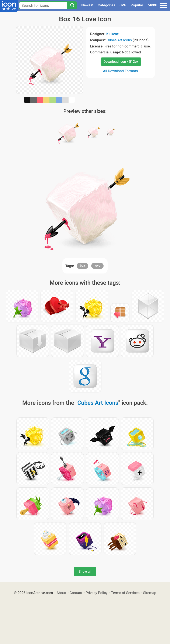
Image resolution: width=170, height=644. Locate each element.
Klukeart (113, 34)
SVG (123, 5)
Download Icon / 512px (121, 62)
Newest (87, 5)
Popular (137, 5)
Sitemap (150, 593)
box (82, 266)
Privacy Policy (96, 593)
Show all (85, 572)
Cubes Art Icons (119, 40)
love (97, 266)
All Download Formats (120, 71)
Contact (76, 593)
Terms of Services (125, 593)
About (61, 593)
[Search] (72, 5)
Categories (106, 5)
